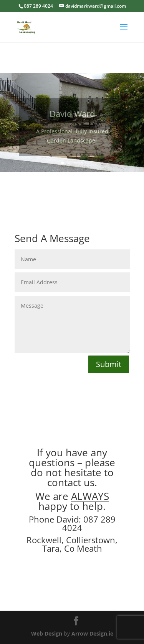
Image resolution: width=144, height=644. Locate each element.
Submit (109, 364)
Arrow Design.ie (92, 633)
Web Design (47, 633)
